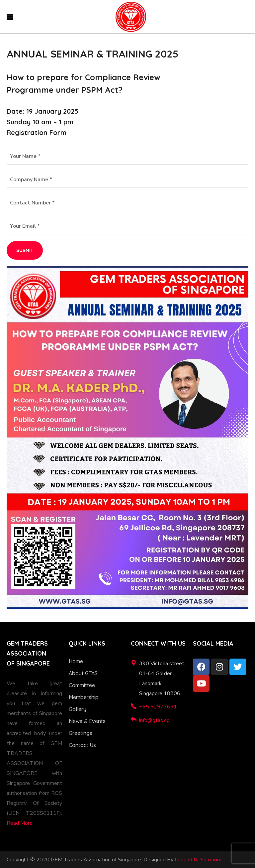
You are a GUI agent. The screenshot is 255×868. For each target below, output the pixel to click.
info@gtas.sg (154, 720)
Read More (20, 823)
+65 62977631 (158, 707)
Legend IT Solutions (199, 860)
